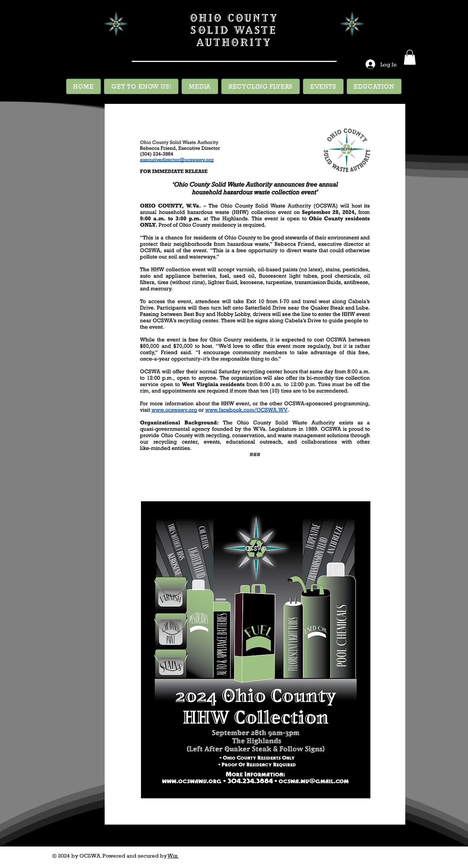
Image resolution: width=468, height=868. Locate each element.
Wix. (173, 856)
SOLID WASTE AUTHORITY (234, 36)
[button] (410, 57)
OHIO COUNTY (234, 18)
